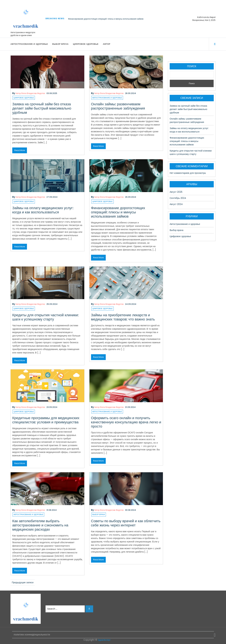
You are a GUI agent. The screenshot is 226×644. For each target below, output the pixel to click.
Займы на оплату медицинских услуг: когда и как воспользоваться (43, 210)
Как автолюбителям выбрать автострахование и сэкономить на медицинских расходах (40, 525)
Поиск (192, 66)
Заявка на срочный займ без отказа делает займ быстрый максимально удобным (42, 108)
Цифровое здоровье (86, 44)
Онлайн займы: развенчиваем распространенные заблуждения (118, 106)
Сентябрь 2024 (178, 198)
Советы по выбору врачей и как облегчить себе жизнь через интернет (126, 523)
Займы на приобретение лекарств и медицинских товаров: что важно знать (123, 317)
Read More (20, 150)
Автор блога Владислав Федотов (30, 93)
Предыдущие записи (23, 582)
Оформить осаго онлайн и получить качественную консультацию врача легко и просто (126, 422)
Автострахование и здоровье (29, 44)
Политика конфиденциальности (32, 635)
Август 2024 (176, 204)
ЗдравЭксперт (104, 640)
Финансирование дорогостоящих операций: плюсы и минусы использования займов (106, 19)
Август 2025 (176, 192)
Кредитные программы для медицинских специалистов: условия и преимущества (46, 420)
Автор (107, 44)
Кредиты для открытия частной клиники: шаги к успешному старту (45, 317)
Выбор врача (60, 44)
